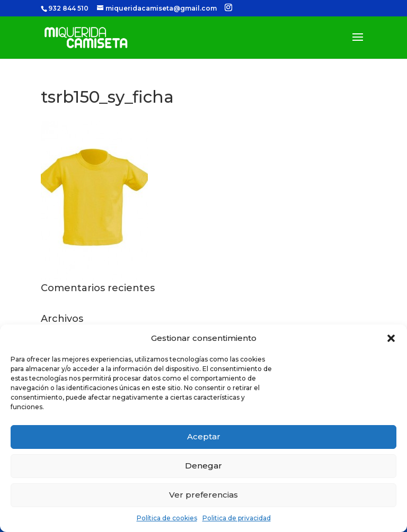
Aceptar (204, 436)
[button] (391, 338)
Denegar (203, 466)
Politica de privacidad (237, 518)
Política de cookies (167, 518)
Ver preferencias (203, 495)
